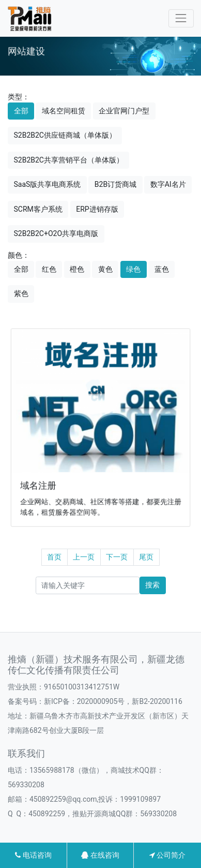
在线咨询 (100, 855)
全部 (21, 111)
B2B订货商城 (115, 184)
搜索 (152, 585)
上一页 (84, 557)
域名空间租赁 (64, 111)
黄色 (105, 269)
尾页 (146, 557)
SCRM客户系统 (38, 209)
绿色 (133, 269)
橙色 (77, 269)
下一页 (117, 557)
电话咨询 (33, 855)
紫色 (21, 293)
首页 (54, 557)
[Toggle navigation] (181, 18)
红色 (49, 269)
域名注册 (40, 484)
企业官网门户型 (124, 111)
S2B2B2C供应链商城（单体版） (65, 135)
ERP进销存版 (97, 209)
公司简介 (167, 855)
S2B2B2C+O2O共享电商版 (56, 233)
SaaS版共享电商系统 (48, 184)
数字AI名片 (168, 184)
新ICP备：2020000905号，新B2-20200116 (113, 701)
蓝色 (162, 269)
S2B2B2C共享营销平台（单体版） (69, 160)
